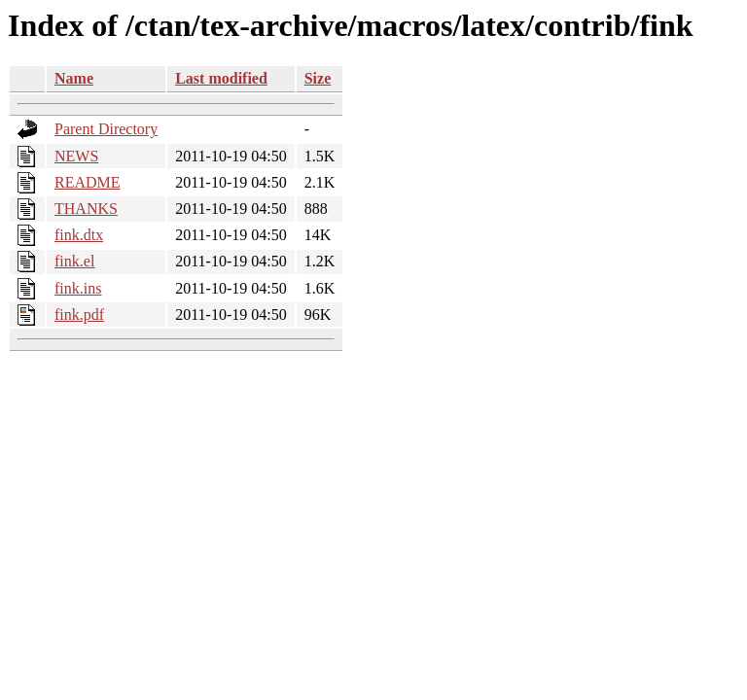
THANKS (86, 209)
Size (318, 78)
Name (74, 78)
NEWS (76, 156)
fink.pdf (79, 315)
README (88, 182)
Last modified (221, 78)
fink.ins (78, 288)
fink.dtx (79, 235)
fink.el (74, 261)
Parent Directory (106, 129)
